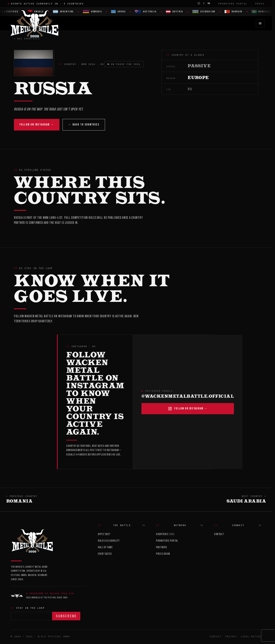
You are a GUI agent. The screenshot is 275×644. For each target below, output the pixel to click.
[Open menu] (260, 23)
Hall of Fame (105, 547)
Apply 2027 (104, 534)
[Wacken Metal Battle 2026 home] (35, 23)
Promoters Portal (233, 4)
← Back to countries (84, 125)
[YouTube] (209, 3)
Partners (162, 547)
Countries (165, 534)
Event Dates (105, 554)
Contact (219, 534)
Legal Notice (251, 636)
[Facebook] (204, 3)
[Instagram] (199, 3)
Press (260, 4)
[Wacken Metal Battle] (49, 540)
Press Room (163, 554)
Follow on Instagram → (37, 125)
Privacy (231, 636)
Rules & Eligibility (109, 541)
